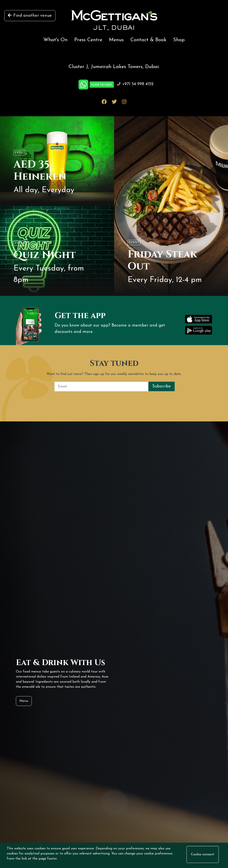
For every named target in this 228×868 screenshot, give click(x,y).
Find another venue (30, 16)
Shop (179, 40)
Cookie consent (203, 854)
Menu (24, 701)
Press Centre (88, 40)
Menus (116, 40)
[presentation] (114, 400)
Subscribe (162, 386)
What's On (55, 40)
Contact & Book (148, 40)
